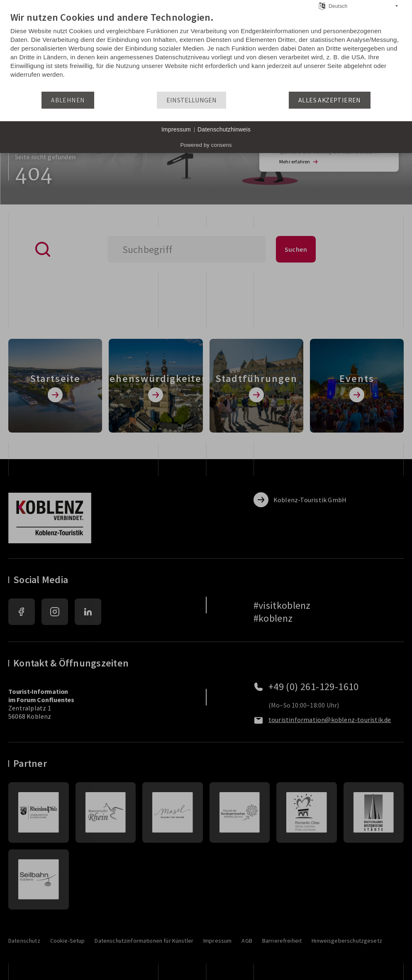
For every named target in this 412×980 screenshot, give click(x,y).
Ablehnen (68, 100)
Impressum (176, 129)
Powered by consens (206, 145)
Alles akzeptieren (330, 100)
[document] (206, 51)
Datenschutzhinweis (224, 129)
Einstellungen (192, 100)
